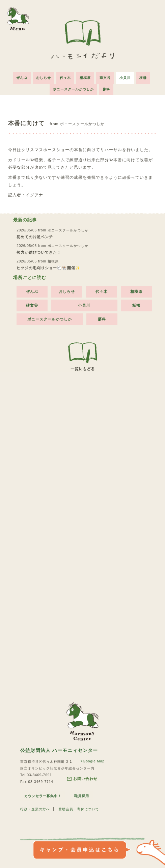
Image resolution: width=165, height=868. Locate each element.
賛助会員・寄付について (79, 809)
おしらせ (44, 78)
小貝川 (125, 78)
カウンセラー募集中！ (43, 796)
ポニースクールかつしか (73, 89)
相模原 (85, 78)
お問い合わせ (82, 779)
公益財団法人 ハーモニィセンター (59, 750)
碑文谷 (105, 78)
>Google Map (93, 761)
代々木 (65, 78)
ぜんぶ (22, 78)
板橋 (143, 78)
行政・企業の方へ (35, 809)
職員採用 (82, 796)
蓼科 (106, 89)
